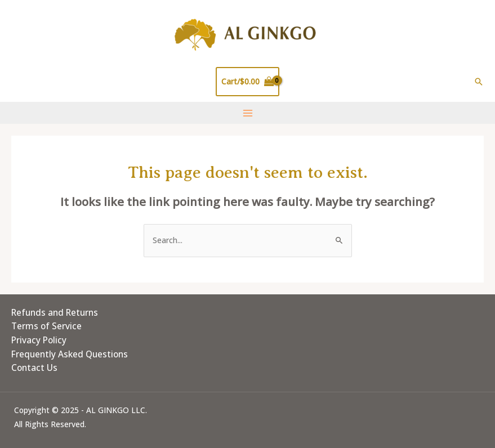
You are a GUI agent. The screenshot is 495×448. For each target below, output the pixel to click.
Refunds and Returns (55, 312)
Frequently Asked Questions (70, 354)
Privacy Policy (39, 340)
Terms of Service (46, 326)
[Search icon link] (479, 82)
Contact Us (34, 368)
